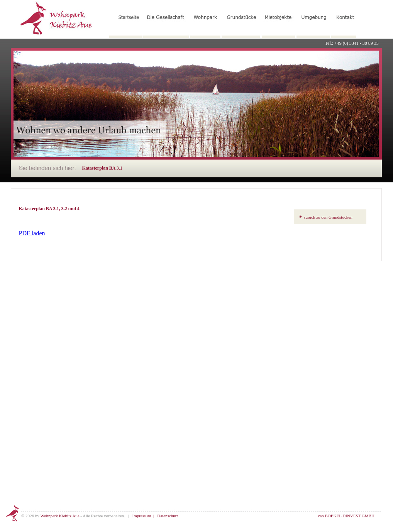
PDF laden (32, 233)
